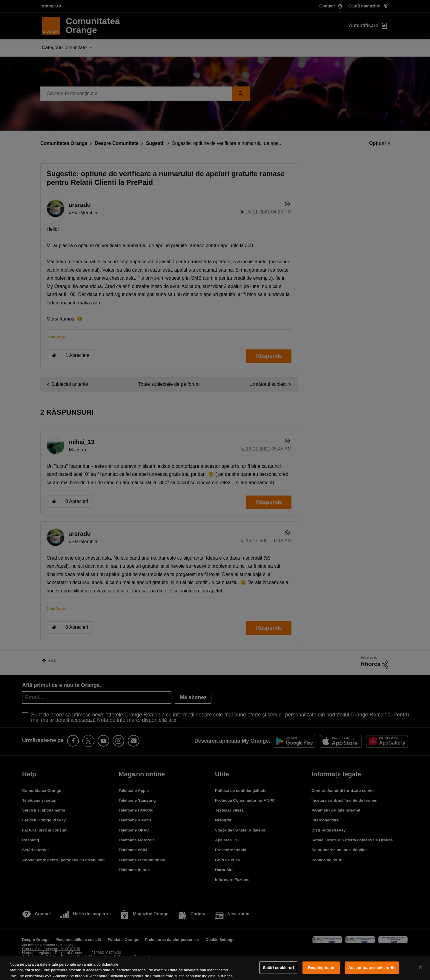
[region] (215, 968)
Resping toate (321, 968)
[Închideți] (420, 967)
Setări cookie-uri (278, 968)
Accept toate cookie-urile (372, 968)
